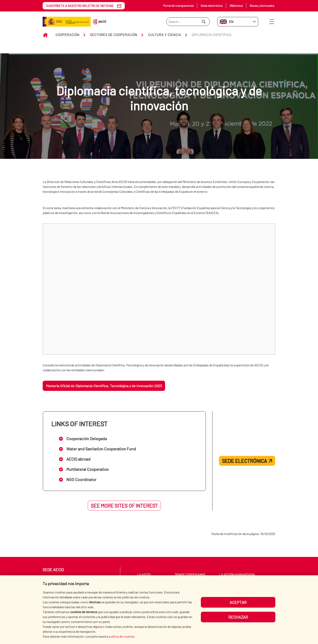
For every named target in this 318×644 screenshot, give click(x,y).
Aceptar (238, 602)
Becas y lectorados (262, 6)
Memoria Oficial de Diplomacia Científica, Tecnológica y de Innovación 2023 (104, 386)
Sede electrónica (212, 6)
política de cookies (122, 636)
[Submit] (204, 22)
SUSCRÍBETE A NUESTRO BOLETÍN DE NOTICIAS (80, 6)
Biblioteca (236, 6)
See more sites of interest (124, 506)
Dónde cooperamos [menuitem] (190, 575)
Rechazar (238, 617)
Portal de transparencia (178, 6)
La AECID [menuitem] (144, 575)
